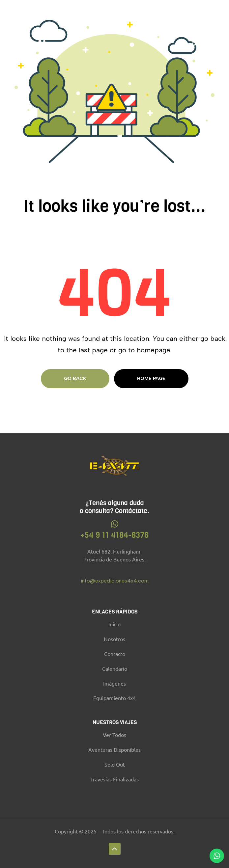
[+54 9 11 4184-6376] (114, 524)
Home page (151, 379)
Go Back (75, 379)
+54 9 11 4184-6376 (114, 535)
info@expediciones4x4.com (115, 581)
